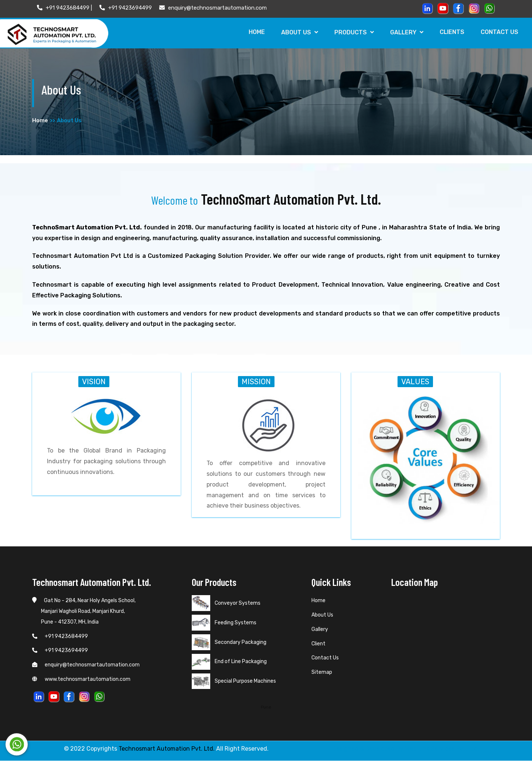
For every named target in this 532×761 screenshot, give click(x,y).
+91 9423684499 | (64, 8)
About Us (297, 32)
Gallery (405, 32)
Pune (266, 707)
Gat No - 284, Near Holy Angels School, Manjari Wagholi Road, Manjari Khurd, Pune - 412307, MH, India (84, 612)
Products (352, 32)
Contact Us (499, 32)
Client (318, 644)
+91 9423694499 (126, 8)
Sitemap (322, 673)
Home (253, 32)
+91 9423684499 (60, 636)
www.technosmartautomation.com (81, 680)
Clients (451, 32)
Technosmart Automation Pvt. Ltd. (167, 749)
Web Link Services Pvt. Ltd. (442, 749)
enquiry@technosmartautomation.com (213, 8)
